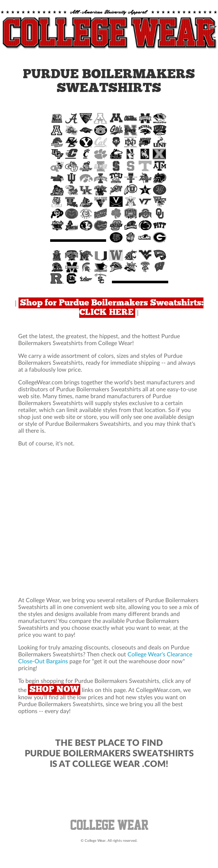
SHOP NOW (54, 689)
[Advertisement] (109, 522)
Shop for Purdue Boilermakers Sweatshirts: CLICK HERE (112, 308)
